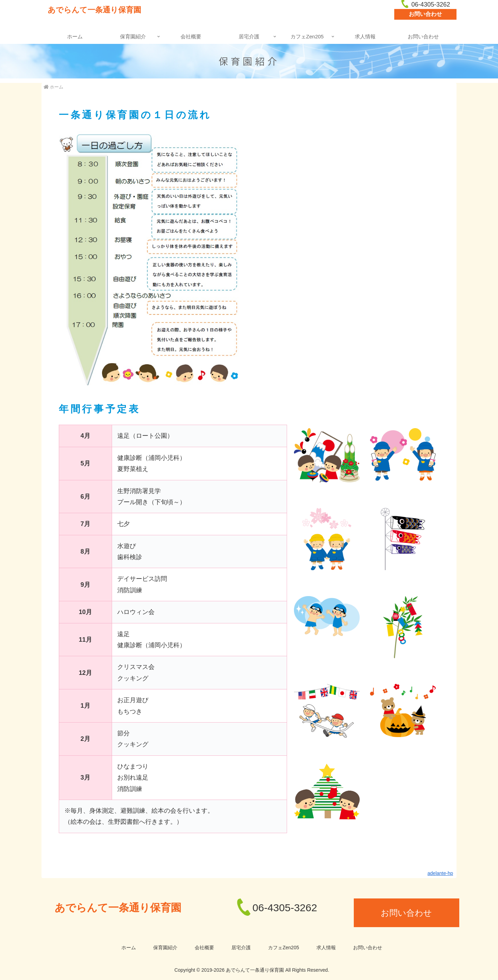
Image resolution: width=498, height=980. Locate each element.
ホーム (129, 948)
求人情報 (326, 948)
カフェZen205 (283, 948)
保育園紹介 (165, 948)
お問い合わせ (425, 14)
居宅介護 (241, 948)
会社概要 (204, 948)
